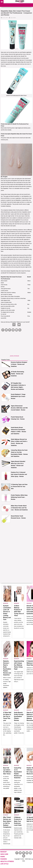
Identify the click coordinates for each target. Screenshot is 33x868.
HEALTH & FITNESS (7, 861)
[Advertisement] (15, 343)
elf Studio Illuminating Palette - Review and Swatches (17, 374)
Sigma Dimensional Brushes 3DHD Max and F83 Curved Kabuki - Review (19, 408)
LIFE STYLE (4, 864)
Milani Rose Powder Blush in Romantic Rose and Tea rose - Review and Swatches (19, 508)
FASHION (4, 859)
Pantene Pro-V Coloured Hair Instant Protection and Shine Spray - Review (19, 474)
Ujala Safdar (13, 18)
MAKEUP (6, 603)
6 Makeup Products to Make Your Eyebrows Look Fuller (18, 821)
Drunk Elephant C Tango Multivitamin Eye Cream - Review (18, 396)
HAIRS (3, 857)
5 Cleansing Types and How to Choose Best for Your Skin (19, 486)
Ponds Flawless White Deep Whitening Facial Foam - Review (19, 497)
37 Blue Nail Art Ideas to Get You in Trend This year (7, 716)
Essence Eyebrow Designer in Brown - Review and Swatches (19, 364)
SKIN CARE (4, 854)
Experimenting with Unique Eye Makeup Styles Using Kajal (19, 665)
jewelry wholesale (15, 356)
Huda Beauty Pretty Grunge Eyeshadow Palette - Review (19, 716)
